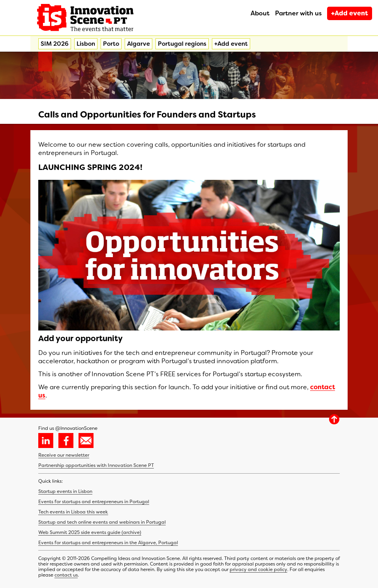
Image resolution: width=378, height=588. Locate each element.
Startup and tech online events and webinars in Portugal (102, 522)
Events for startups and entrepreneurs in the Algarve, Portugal (108, 543)
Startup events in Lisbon (65, 491)
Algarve (138, 44)
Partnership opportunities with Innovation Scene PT (96, 465)
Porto (111, 44)
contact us (66, 575)
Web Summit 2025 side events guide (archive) (90, 532)
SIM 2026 (55, 44)
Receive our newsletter (64, 455)
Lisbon (86, 44)
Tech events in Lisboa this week (73, 512)
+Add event (350, 13)
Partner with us (298, 13)
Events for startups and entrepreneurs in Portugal (94, 502)
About (260, 13)
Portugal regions (182, 44)
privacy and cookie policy (258, 569)
